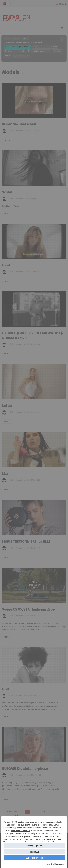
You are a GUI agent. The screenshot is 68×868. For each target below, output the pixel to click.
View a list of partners (21, 831)
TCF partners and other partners (28, 822)
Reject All (34, 852)
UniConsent (59, 864)
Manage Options (55, 839)
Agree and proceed (35, 858)
